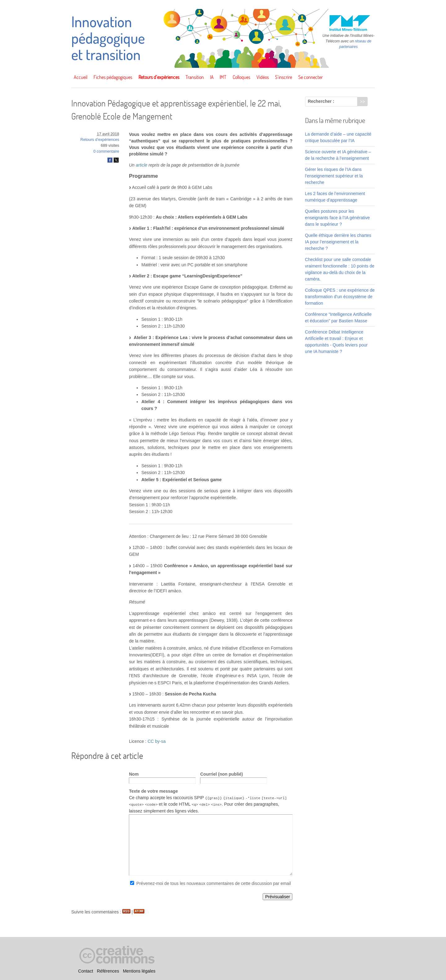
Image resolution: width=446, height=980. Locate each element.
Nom (134, 774)
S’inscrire (284, 77)
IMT (223, 77)
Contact (85, 971)
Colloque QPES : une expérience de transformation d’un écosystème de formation (340, 297)
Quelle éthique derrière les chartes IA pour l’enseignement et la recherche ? (338, 242)
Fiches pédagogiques (113, 77)
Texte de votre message (153, 791)
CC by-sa (156, 741)
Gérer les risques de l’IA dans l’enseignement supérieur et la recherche (334, 176)
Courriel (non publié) (221, 774)
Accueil (81, 77)
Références (108, 971)
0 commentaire (106, 151)
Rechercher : (321, 101)
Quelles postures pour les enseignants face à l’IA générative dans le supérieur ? (337, 218)
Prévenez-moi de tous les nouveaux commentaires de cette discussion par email (214, 883)
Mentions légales (139, 971)
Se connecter (310, 77)
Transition (195, 77)
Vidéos (263, 77)
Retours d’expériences (159, 77)
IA (212, 77)
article (141, 165)
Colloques (241, 77)
